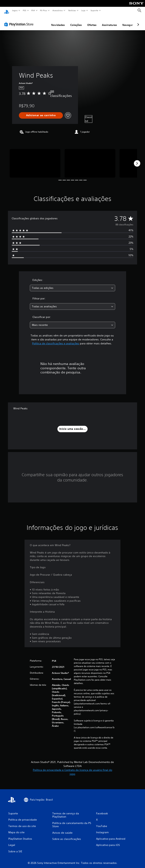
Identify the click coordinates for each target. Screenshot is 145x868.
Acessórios (57, 10)
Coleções (76, 21)
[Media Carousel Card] (35, 160)
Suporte (94, 10)
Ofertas (92, 21)
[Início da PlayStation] (7, 11)
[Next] (137, 160)
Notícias (72, 10)
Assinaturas (109, 21)
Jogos (15, 10)
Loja (83, 10)
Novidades (58, 21)
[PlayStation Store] (20, 21)
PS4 (33, 10)
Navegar (128, 21)
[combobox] (72, 284)
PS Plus (44, 10)
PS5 (24, 10)
